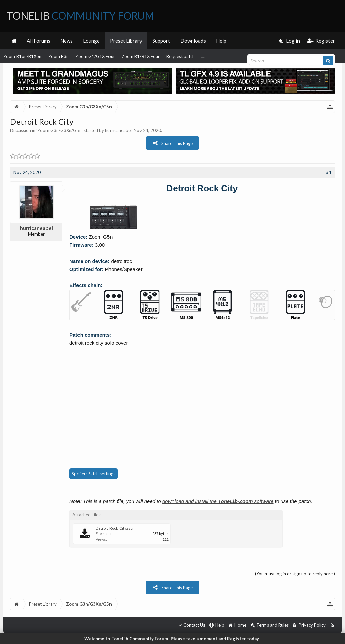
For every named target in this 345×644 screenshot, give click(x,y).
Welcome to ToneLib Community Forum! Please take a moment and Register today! (172, 639)
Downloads (193, 41)
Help (221, 41)
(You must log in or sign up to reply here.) (295, 574)
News (67, 41)
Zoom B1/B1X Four (141, 56)
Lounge (91, 41)
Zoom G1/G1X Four (95, 56)
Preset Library (126, 41)
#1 (329, 172)
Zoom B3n (58, 56)
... (203, 56)
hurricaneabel (118, 130)
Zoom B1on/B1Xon (22, 56)
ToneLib (80, 15)
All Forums (38, 41)
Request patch (181, 56)
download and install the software (218, 501)
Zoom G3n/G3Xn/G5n (59, 130)
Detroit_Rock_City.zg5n (115, 528)
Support (161, 41)
